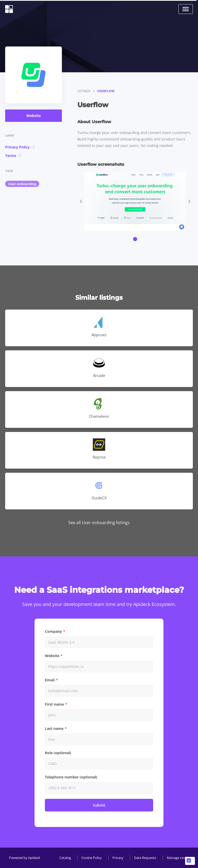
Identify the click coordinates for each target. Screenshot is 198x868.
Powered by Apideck (25, 858)
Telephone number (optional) (71, 777)
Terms (13, 156)
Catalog (65, 858)
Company (53, 631)
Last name (54, 728)
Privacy (118, 858)
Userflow (106, 91)
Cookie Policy (92, 858)
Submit (99, 805)
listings (84, 91)
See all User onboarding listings (99, 523)
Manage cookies (179, 858)
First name (54, 704)
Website (34, 116)
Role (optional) (58, 753)
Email (50, 680)
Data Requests (145, 858)
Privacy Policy (20, 147)
